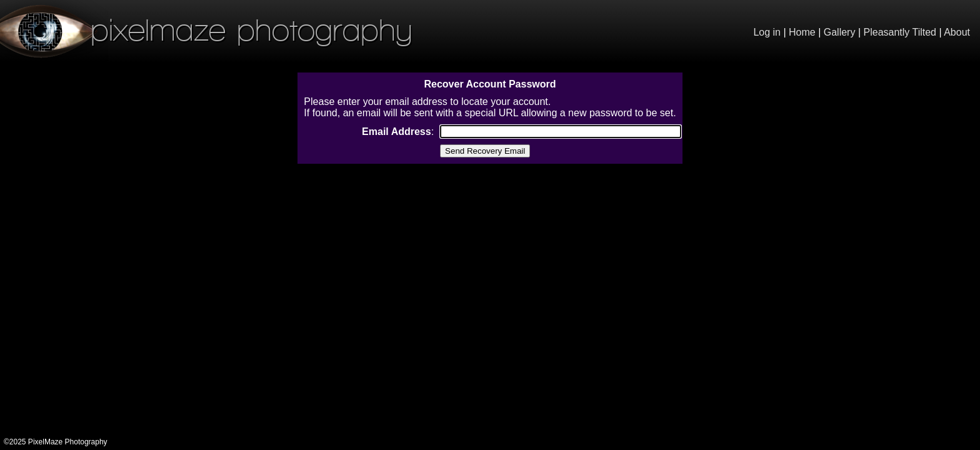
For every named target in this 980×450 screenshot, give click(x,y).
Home (802, 32)
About (957, 32)
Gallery (840, 32)
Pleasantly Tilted (900, 32)
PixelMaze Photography (206, 30)
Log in (767, 32)
